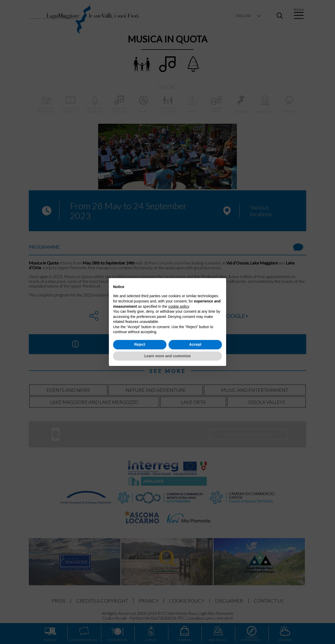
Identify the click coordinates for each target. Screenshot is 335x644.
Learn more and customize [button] (167, 356)
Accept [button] (195, 344)
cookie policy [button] (179, 306)
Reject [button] (140, 344)
